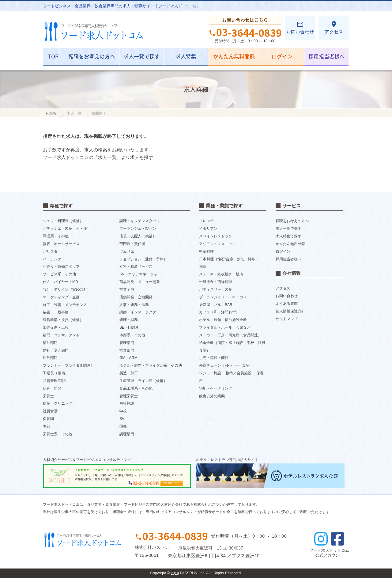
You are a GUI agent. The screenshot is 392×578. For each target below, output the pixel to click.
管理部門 (127, 343)
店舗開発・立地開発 (136, 297)
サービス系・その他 (59, 274)
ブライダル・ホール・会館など (225, 327)
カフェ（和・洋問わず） (219, 312)
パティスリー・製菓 (216, 289)
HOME (51, 113)
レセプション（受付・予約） (143, 259)
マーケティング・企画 (61, 297)
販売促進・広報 (56, 327)
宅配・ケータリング (216, 388)
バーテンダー (54, 259)
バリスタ (50, 251)
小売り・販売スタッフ (61, 266)
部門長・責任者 (132, 244)
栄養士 (48, 396)
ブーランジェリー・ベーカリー (225, 297)
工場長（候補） (56, 373)
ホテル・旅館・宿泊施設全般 (223, 320)
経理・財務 (129, 320)
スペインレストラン (216, 236)
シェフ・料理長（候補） (63, 221)
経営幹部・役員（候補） (63, 320)
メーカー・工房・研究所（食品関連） (230, 335)
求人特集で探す (288, 236)
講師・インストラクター (140, 312)
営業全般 (127, 289)
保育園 (48, 419)
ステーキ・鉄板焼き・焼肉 (221, 274)
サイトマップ (287, 319)
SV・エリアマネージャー (140, 274)
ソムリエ (127, 251)
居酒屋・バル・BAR (216, 304)
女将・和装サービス (136, 266)
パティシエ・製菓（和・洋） (67, 229)
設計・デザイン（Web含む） (67, 289)
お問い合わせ (300, 27)
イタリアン (208, 229)
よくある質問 (287, 304)
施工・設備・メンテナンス (65, 304)
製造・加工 (129, 373)
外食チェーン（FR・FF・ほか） (226, 365)
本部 (47, 426)
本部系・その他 (132, 335)
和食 (203, 266)
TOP (53, 56)
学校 (123, 411)
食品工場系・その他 (136, 388)
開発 (123, 426)
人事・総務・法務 (134, 304)
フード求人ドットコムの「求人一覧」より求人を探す (98, 157)
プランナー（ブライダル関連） (69, 365)
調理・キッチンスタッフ (140, 221)
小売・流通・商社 (214, 358)
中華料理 (206, 251)
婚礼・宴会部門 (56, 350)
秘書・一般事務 (56, 312)
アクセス (334, 27)
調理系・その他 (56, 236)
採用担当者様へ (327, 56)
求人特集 (186, 56)
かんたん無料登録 (234, 56)
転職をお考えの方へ (92, 56)
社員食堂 (50, 411)
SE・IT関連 (129, 327)
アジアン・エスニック (217, 244)
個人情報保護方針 (290, 311)
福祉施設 (127, 403)
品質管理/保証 (54, 381)
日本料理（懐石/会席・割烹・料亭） (229, 259)
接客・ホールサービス (61, 244)
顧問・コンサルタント (61, 335)
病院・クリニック (58, 403)
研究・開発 (52, 388)
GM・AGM (128, 358)
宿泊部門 (50, 343)
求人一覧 (74, 113)
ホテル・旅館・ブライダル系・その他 (151, 365)
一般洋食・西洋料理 (216, 282)
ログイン (282, 56)
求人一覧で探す (142, 56)
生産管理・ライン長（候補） (143, 381)
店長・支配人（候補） (138, 236)
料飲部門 (50, 358)
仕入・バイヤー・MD (60, 282)
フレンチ (206, 221)
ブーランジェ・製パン (138, 229)
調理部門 (127, 434)
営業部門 (127, 350)
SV (122, 419)
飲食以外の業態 (212, 396)
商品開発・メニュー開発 (140, 282)
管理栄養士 (129, 396)
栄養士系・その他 (58, 434)
